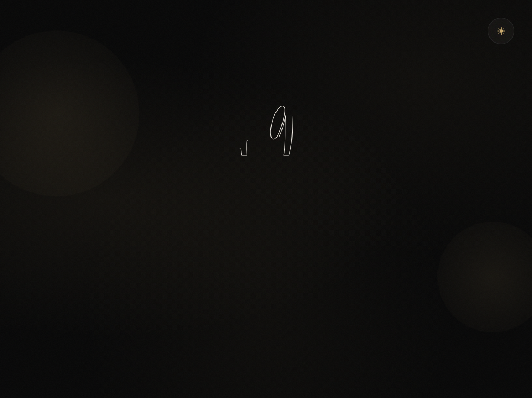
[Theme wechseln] (501, 31)
